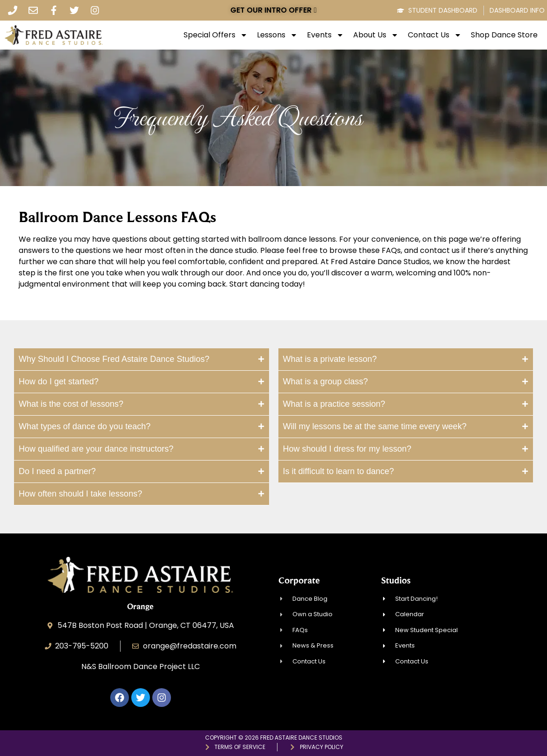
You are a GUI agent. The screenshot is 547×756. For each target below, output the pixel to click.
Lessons (277, 35)
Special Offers (216, 35)
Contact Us (435, 35)
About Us (376, 35)
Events (325, 35)
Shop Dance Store (504, 35)
